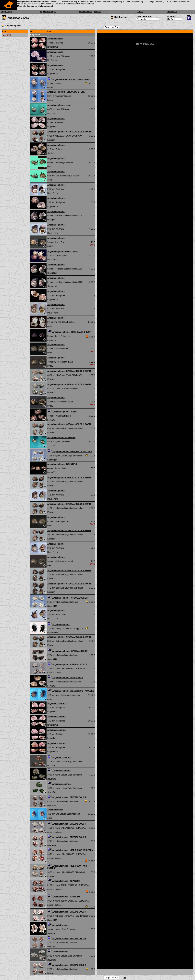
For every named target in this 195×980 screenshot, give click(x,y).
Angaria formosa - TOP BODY (66, 881)
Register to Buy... (48, 12)
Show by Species (13, 26)
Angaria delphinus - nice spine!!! (68, 678)
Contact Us (172, 12)
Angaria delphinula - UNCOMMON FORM (66, 92)
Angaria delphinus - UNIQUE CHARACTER (72, 452)
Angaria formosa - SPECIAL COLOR (69, 797)
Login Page (6, 12)
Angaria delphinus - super (60, 105)
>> (125, 27)
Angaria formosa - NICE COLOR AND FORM (73, 850)
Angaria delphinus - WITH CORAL (63, 251)
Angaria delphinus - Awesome (61, 438)
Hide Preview (121, 17)
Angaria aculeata (55, 39)
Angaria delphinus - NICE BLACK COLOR (72, 332)
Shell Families (85, 12)
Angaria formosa (55, 810)
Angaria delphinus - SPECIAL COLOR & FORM (69, 132)
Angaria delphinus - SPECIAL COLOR (70, 598)
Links (140, 12)
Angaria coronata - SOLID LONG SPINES (71, 79)
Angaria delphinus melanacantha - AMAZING (73, 691)
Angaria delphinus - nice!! (64, 412)
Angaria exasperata (56, 703)
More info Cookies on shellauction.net (35, 6)
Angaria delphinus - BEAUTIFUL (62, 464)
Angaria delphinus (56, 118)
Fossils (97, 12)
